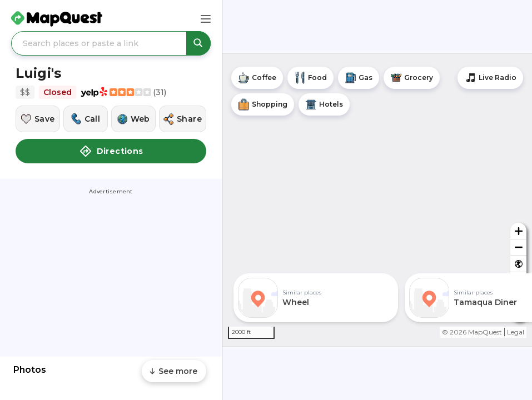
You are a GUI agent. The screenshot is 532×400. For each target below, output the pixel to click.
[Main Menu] (206, 19)
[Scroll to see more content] (174, 371)
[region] (377, 200)
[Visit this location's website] (133, 119)
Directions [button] (111, 151)
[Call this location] (86, 119)
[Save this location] (38, 119)
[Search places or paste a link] (111, 43)
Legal (516, 332)
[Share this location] (183, 119)
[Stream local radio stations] (490, 78)
